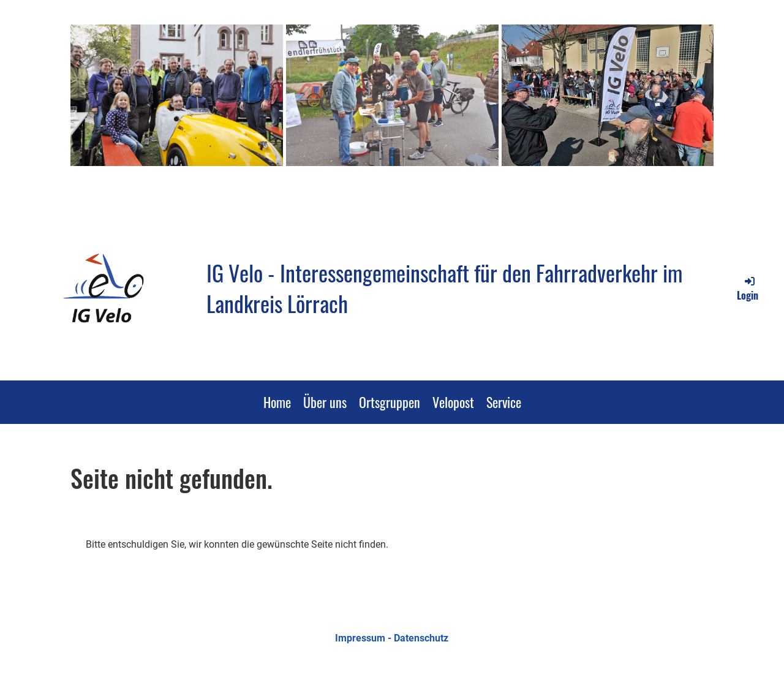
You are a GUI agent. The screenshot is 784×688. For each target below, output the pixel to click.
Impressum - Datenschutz (392, 638)
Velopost (453, 402)
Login (748, 289)
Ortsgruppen (390, 402)
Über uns (325, 402)
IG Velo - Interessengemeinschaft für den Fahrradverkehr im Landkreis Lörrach (444, 288)
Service (504, 402)
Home (277, 402)
